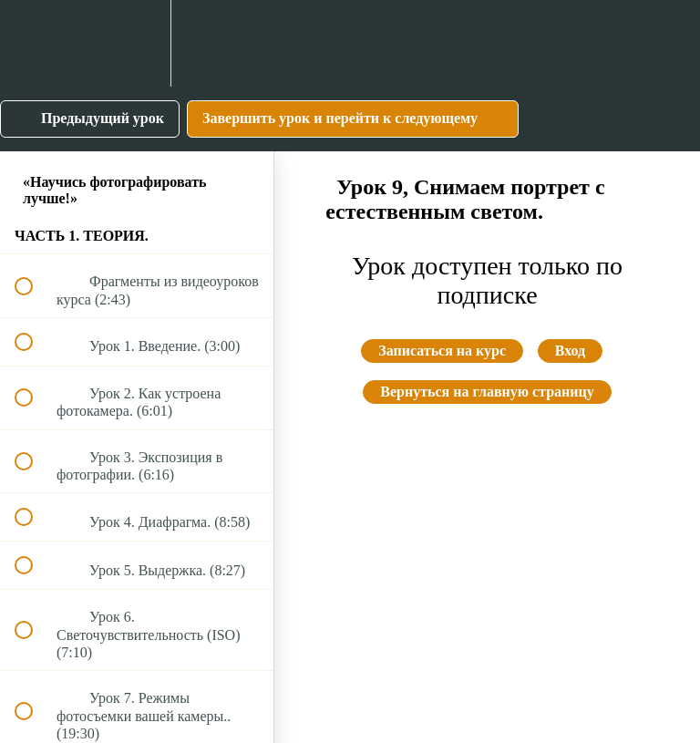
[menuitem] (137, 43)
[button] (34, 43)
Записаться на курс (442, 351)
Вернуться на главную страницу (487, 392)
